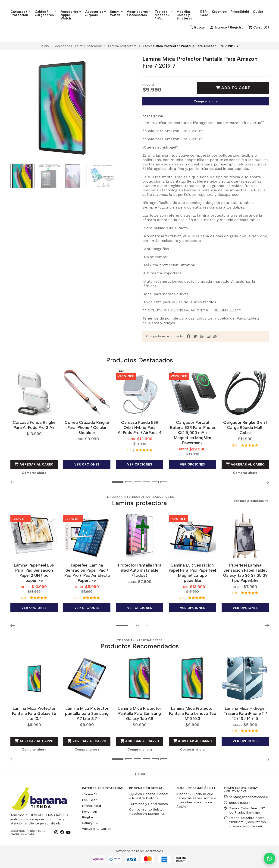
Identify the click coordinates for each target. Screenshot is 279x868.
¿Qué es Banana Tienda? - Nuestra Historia (149, 796)
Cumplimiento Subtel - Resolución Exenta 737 (148, 811)
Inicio (45, 46)
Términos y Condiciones (149, 804)
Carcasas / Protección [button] (21, 9)
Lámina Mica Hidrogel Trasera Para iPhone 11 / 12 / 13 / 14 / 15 (245, 713)
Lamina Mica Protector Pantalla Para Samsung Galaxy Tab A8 (139, 713)
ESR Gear (210, 9)
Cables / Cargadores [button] (46, 9)
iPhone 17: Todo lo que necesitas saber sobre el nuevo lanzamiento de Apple (196, 800)
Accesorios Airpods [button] (96, 9)
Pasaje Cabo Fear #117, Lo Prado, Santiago (245, 810)
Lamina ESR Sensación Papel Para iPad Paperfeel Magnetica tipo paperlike (192, 573)
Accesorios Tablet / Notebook (78, 46)
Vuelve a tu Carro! (96, 829)
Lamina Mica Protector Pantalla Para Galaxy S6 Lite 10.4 (34, 713)
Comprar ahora (206, 101)
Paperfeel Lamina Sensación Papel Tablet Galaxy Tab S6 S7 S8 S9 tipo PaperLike (245, 573)
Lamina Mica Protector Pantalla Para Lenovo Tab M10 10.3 (192, 713)
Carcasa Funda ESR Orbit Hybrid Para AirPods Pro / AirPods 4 (139, 427)
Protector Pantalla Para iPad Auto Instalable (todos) (139, 570)
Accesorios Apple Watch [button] (71, 11)
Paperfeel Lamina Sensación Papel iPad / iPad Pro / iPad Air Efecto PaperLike (87, 573)
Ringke (87, 817)
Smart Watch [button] (117, 9)
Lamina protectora (122, 46)
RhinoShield (245, 7)
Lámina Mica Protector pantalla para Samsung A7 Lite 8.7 (87, 713)
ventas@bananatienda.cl (246, 797)
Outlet (264, 7)
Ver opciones (87, 464)
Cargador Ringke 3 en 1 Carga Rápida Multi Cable (245, 427)
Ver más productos (251, 501)
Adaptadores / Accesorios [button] (139, 9)
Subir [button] (140, 774)
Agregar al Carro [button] (34, 464)
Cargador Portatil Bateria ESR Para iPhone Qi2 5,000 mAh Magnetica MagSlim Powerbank (192, 432)
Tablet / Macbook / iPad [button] (165, 11)
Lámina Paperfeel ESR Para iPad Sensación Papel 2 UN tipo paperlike (34, 573)
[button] (215, 336)
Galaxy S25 (91, 823)
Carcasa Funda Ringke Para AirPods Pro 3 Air (34, 425)
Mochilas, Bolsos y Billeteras (187, 11)
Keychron (225, 7)
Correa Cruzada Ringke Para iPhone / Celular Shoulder (87, 427)
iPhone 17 (90, 794)
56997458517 (237, 803)
